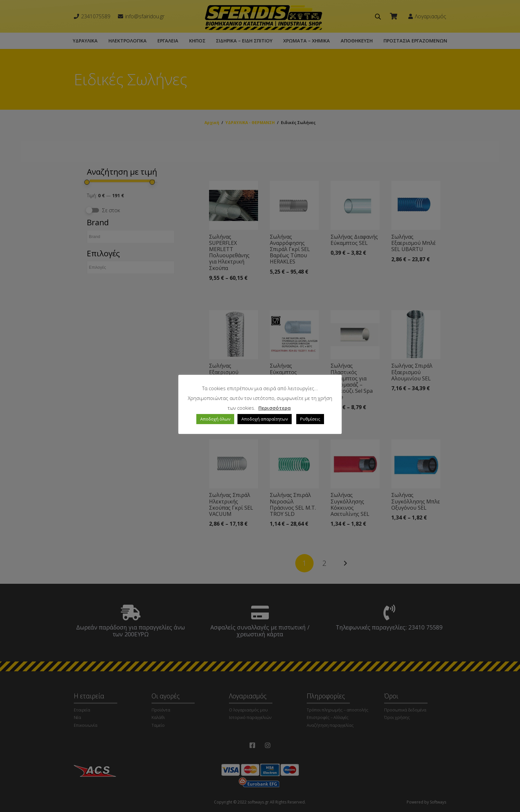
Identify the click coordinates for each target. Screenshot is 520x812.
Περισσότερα (275, 408)
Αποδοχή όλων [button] (215, 419)
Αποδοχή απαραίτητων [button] (265, 419)
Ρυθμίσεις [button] (310, 419)
